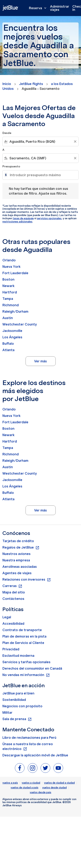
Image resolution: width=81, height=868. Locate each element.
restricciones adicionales (17, 222)
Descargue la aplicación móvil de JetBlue (35, 755)
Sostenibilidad (14, 700)
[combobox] (40, 141)
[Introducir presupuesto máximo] (42, 175)
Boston (8, 279)
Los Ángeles (12, 337)
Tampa (8, 299)
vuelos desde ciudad (54, 788)
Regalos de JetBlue (21, 548)
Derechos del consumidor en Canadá (32, 668)
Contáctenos (13, 599)
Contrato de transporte (22, 630)
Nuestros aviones (16, 554)
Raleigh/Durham (15, 311)
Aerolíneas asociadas (20, 567)
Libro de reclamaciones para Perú (29, 738)
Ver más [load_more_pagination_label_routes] (40, 361)
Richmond (11, 305)
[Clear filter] (75, 141)
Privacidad (11, 649)
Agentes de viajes (17, 573)
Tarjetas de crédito (18, 541)
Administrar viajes (60, 8)
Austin (8, 318)
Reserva (39, 8)
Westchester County (20, 324)
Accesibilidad (13, 623)
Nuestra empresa (16, 560)
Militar (7, 712)
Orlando (9, 260)
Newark (8, 286)
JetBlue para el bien (18, 693)
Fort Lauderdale (15, 273)
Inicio (7, 84)
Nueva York (11, 267)
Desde (7, 133)
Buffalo (8, 344)
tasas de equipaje (23, 218)
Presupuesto (11, 166)
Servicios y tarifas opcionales (26, 662)
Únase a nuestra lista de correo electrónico (28, 747)
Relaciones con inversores (27, 580)
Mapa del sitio (14, 592)
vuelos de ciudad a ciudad (59, 783)
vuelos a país (10, 783)
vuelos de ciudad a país (25, 788)
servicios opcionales (49, 218)
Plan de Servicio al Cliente (23, 643)
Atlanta (8, 350)
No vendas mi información (26, 675)
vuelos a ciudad (31, 783)
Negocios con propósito (22, 706)
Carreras (12, 586)
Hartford (10, 292)
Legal (7, 617)
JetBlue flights (31, 84)
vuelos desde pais (40, 792)
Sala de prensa (17, 719)
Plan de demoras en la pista (24, 636)
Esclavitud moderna (18, 656)
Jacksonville (12, 331)
